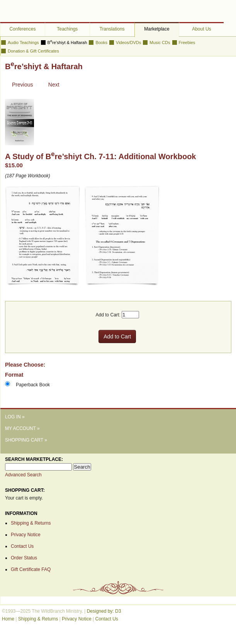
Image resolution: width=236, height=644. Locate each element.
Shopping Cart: (25, 490)
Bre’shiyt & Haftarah (67, 42)
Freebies (187, 42)
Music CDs (160, 42)
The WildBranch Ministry (35, 12)
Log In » (15, 417)
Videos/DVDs (128, 42)
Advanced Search (23, 475)
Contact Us (22, 546)
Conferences (22, 29)
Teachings (67, 29)
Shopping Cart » (26, 440)
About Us (201, 29)
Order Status (24, 558)
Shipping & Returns (31, 523)
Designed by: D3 (104, 611)
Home (8, 619)
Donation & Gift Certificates (33, 51)
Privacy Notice (26, 535)
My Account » (22, 428)
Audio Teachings (23, 42)
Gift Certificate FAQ (31, 569)
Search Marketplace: (34, 459)
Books (101, 42)
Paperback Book (33, 385)
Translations (112, 29)
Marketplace (157, 29)
